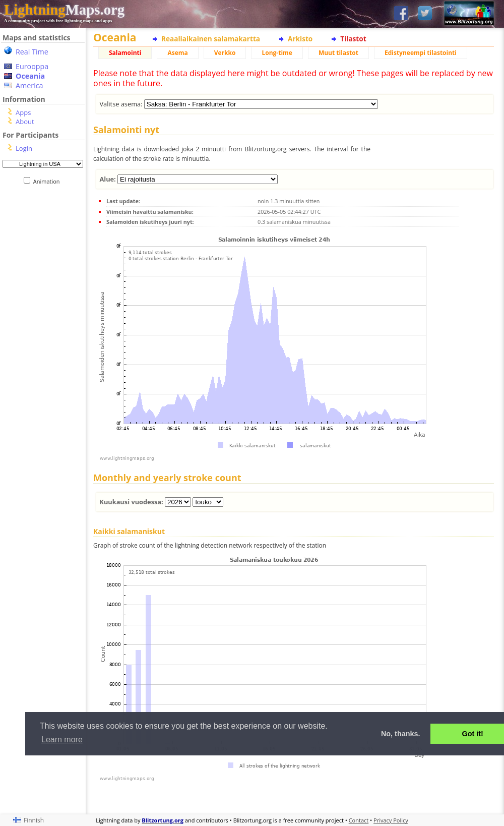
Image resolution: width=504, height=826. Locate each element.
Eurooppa (32, 66)
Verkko (225, 53)
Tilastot (353, 39)
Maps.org (64, 10)
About (25, 122)
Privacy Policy (391, 820)
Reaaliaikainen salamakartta (211, 39)
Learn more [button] (62, 740)
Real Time (32, 52)
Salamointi (125, 53)
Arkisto (300, 39)
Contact (359, 820)
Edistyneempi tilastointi (421, 53)
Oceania (30, 76)
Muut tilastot (338, 53)
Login (24, 148)
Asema (177, 53)
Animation (49, 181)
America (29, 85)
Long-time (277, 53)
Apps (23, 112)
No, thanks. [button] (401, 734)
